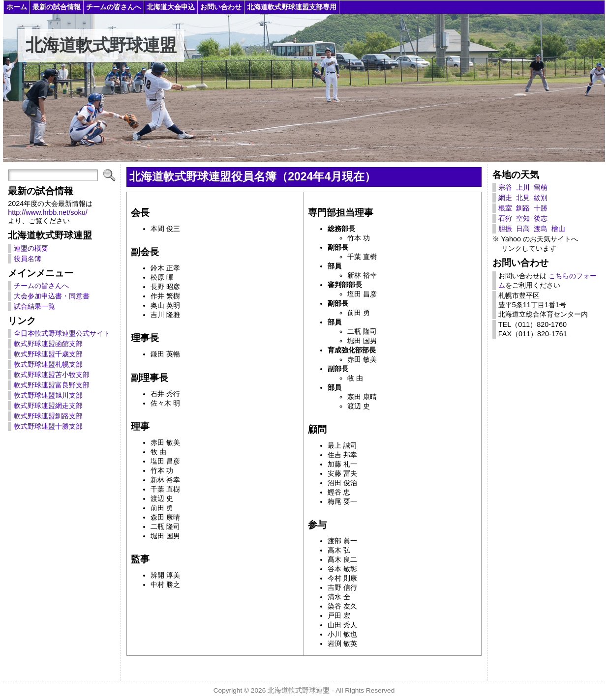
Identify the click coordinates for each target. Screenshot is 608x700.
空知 (523, 218)
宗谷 (505, 187)
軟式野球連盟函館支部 (48, 344)
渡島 (541, 229)
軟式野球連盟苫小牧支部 (52, 375)
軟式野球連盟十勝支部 (48, 426)
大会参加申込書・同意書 (52, 296)
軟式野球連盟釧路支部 (48, 416)
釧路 (523, 208)
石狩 (505, 218)
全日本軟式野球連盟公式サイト (62, 333)
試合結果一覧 (34, 306)
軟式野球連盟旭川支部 (48, 395)
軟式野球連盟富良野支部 (52, 385)
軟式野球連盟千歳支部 (48, 354)
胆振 (505, 229)
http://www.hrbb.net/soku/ (48, 212)
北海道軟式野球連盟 (101, 45)
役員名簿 (28, 259)
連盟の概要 (31, 248)
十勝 (541, 208)
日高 (523, 229)
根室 (505, 208)
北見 (523, 198)
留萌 (541, 187)
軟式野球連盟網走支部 (48, 406)
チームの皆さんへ (41, 286)
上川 (523, 187)
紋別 (541, 198)
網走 (505, 198)
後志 (541, 218)
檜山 (558, 229)
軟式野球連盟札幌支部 (48, 364)
